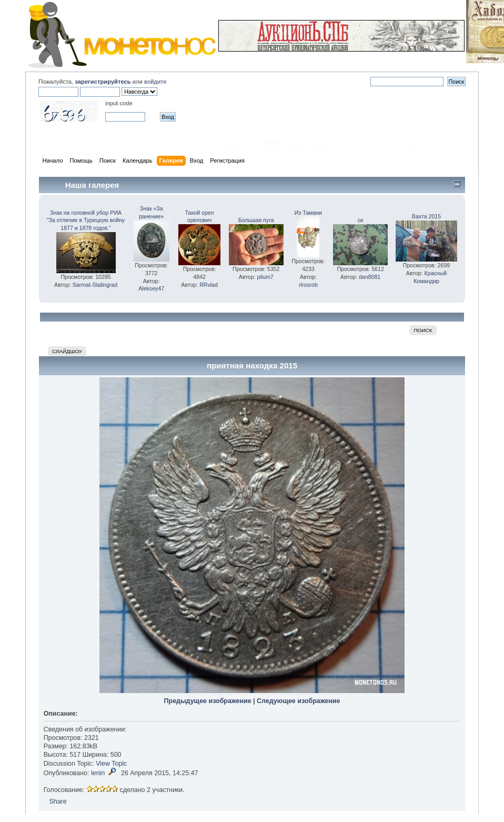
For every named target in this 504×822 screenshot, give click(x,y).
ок (361, 220)
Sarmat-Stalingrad (95, 285)
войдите (155, 82)
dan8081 (370, 277)
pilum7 (265, 277)
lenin (98, 773)
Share (58, 801)
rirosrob (308, 285)
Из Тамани (308, 213)
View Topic (111, 764)
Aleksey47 (151, 288)
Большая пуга (256, 220)
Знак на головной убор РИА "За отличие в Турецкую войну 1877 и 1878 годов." (86, 220)
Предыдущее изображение (208, 701)
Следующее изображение (298, 701)
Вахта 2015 (426, 216)
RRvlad (209, 285)
